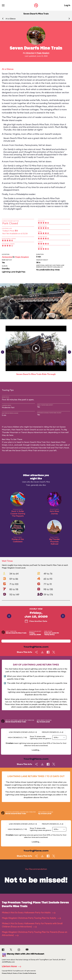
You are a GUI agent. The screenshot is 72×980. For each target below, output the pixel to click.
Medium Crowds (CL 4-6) (53, 732)
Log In (67, 5)
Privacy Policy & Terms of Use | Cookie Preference (19, 973)
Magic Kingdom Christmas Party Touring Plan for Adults (31, 918)
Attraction (30, 53)
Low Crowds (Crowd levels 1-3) (23, 732)
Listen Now (12, 967)
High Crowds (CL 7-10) (17, 737)
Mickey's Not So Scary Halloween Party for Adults (29, 913)
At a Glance (11, 19)
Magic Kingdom (43, 53)
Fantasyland (7, 257)
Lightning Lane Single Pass (14, 272)
